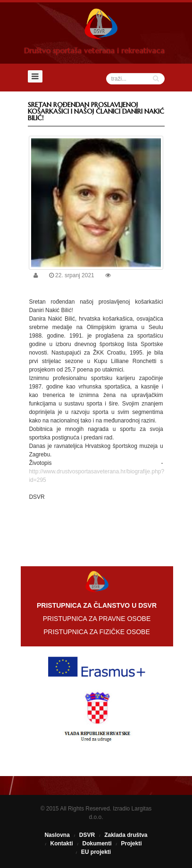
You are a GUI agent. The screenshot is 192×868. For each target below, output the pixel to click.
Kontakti (61, 843)
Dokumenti (97, 843)
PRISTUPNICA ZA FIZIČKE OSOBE (97, 632)
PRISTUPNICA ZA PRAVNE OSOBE (97, 619)
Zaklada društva (126, 835)
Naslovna (57, 835)
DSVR (87, 835)
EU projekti (96, 852)
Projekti (132, 843)
